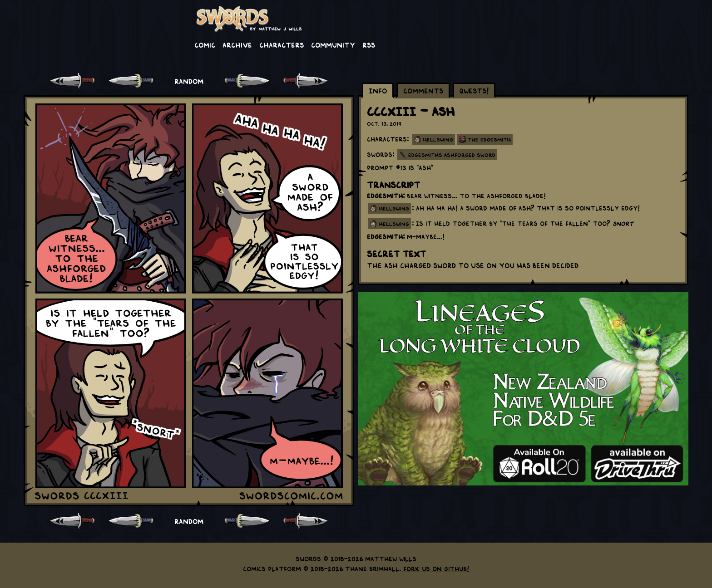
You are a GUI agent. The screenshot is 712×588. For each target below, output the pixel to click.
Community (333, 44)
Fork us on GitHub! (436, 568)
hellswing (394, 208)
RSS (369, 44)
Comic (205, 44)
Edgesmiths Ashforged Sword (452, 155)
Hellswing (438, 139)
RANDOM (189, 81)
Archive (237, 44)
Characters (282, 44)
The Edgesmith (489, 139)
